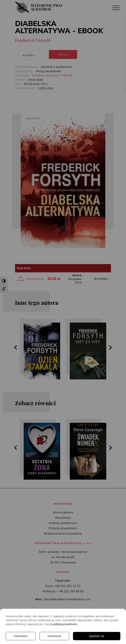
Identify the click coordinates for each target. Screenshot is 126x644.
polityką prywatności (65, 624)
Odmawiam (21, 636)
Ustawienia (54, 636)
